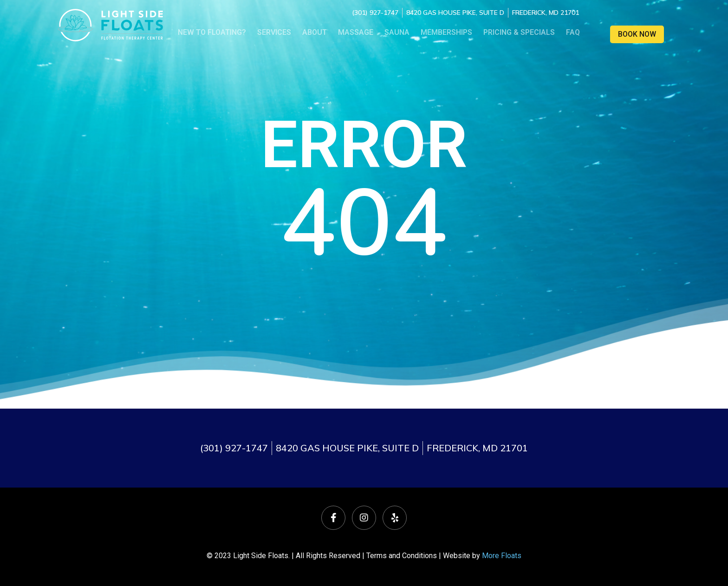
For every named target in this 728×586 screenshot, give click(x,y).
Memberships (446, 32)
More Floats (502, 556)
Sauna (397, 32)
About (315, 32)
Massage (356, 32)
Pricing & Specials (519, 32)
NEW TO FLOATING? (212, 32)
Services (274, 32)
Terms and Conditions (402, 556)
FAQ (573, 32)
